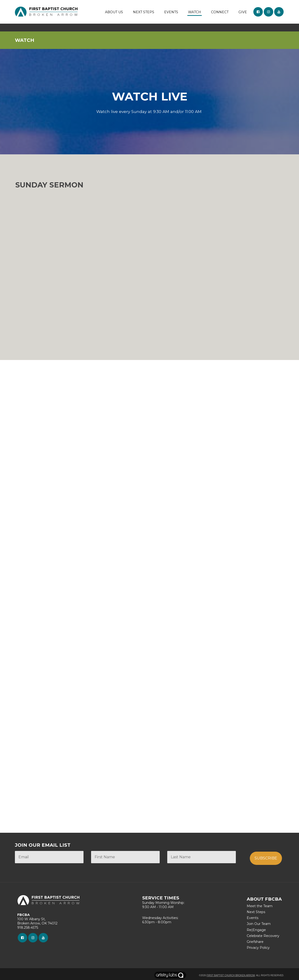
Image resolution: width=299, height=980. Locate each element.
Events (253, 918)
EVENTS (171, 12)
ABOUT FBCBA (264, 899)
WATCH (195, 12)
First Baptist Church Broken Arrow (231, 975)
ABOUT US (114, 12)
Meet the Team (260, 906)
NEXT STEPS (144, 12)
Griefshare (255, 942)
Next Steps (256, 912)
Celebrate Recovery (263, 936)
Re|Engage (256, 930)
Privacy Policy (258, 948)
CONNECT (220, 12)
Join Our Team (259, 924)
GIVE (243, 12)
